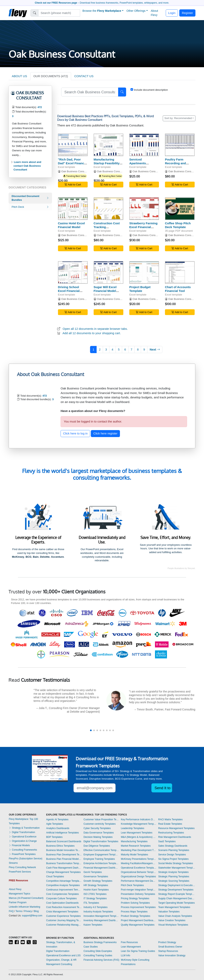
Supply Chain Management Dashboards (177, 898)
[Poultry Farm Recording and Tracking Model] (180, 145)
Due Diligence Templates (97, 846)
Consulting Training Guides (98, 955)
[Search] (59, 13)
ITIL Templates (91, 903)
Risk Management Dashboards (175, 837)
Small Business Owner (170, 947)
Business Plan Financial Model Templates (64, 859)
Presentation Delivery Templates (138, 894)
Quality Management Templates (138, 925)
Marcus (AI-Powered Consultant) (26, 898)
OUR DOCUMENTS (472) (51, 76)
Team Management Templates (174, 907)
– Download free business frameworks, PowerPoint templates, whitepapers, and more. (102, 3)
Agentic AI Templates (57, 819)
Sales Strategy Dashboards (173, 846)
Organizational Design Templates (138, 877)
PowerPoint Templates (22, 854)
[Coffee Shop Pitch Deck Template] (180, 209)
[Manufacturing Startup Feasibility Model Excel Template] (108, 145)
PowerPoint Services (20, 872)
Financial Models (19, 845)
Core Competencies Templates (63, 894)
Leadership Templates (133, 828)
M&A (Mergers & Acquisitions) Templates (139, 837)
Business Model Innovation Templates (64, 850)
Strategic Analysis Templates (173, 872)
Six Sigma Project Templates (173, 859)
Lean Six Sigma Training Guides (138, 951)
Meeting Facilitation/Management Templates (139, 863)
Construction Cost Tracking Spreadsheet (107, 227)
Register (187, 13)
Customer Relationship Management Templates (64, 925)
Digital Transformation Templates (101, 841)
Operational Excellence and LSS (63, 955)
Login (172, 13)
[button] (91, 730)
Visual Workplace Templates (173, 925)
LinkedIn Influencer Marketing (24, 907)
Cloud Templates (55, 877)
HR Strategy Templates (96, 885)
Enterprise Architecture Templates (101, 863)
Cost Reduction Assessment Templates (64, 907)
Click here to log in (75, 433)
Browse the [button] (102, 11)
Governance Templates (96, 877)
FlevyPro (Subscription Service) (25, 859)
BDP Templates (54, 837)
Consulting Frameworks (23, 850)
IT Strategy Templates (95, 898)
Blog (36, 911)
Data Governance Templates (99, 833)
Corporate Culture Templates (61, 898)
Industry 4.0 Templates (96, 907)
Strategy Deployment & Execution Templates (177, 885)
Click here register (105, 433)
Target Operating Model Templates (176, 903)
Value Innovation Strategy (172, 955)
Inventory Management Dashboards (101, 920)
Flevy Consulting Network (22, 867)
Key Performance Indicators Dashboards (139, 819)
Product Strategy (167, 942)
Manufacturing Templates (134, 841)
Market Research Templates (136, 846)
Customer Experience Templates (63, 916)
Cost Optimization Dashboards (62, 903)
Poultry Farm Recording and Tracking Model (176, 163)
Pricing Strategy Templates (135, 898)
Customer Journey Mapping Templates (64, 920)
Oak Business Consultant (76, 171)
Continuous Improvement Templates (64, 890)
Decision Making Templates (98, 837)
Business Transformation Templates (64, 863)
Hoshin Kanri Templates (96, 890)
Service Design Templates (172, 855)
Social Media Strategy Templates (176, 863)
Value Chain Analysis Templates (175, 916)
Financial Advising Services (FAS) (101, 960)
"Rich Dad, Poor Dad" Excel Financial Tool (73, 163)
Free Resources (129, 942)
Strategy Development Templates (176, 890)
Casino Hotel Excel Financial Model (71, 225)
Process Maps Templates (134, 912)
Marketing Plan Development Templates (139, 850)
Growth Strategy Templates (98, 881)
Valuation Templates (169, 912)
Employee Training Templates (99, 859)
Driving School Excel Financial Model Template (69, 291)
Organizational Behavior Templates (139, 872)
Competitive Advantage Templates (64, 881)
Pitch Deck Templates (132, 885)
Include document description (151, 90)
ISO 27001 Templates (95, 894)
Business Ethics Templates (60, 846)
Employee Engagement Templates (101, 855)
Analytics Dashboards (58, 828)
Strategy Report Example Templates (177, 894)
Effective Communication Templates (101, 850)
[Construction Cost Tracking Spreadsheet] (108, 209)
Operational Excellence (23, 837)
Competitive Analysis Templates (63, 885)
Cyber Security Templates (97, 828)
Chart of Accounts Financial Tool (178, 289)
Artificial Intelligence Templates (63, 833)
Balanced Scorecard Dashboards (64, 841)
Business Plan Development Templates (64, 855)
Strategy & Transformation (24, 828)
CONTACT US (84, 76)
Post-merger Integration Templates (139, 890)
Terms (19, 911)
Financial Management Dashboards (101, 868)
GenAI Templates (93, 872)
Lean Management (131, 947)
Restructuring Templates (171, 833)
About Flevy (154, 13)
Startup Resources (168, 951)
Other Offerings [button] (136, 11)
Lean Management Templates (137, 833)
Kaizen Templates (93, 925)
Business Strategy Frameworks (100, 942)
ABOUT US (19, 76)
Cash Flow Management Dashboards (64, 868)
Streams (13, 863)
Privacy (28, 911)
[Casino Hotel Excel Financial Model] (73, 209)
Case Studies (91, 947)
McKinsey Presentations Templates (139, 859)
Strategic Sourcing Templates (174, 881)
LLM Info (126, 955)
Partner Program (18, 902)
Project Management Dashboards (139, 920)
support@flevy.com (32, 916)
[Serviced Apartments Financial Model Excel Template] (144, 145)
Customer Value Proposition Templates (101, 819)
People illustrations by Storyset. (181, 568)
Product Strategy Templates (136, 916)
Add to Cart (73, 185)
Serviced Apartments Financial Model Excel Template (141, 165)
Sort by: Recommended (178, 118)
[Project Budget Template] (144, 272)
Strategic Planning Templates (174, 877)
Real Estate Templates (170, 824)
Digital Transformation (22, 832)
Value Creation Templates (172, 920)
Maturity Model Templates (135, 855)
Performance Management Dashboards (139, 881)
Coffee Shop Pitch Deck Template (178, 225)
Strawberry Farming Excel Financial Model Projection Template (143, 229)
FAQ (11, 911)
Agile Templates (55, 824)
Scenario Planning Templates (174, 850)
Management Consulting (59, 964)
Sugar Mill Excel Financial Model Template (105, 291)
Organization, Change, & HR (61, 960)
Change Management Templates (63, 872)
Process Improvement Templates (138, 907)
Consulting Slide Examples (98, 951)
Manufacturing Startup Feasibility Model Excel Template (107, 165)
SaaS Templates (167, 841)
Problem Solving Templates (135, 903)
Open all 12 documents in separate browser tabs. (95, 329)
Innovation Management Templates (101, 916)
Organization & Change (23, 841)
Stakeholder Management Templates (177, 868)
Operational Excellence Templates (139, 868)
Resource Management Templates (176, 828)
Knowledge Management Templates (139, 824)
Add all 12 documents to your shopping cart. (92, 333)
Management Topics (19, 894)
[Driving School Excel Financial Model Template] (73, 272)
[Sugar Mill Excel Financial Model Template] (108, 272)
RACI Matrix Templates (170, 819)
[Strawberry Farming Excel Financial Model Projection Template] (144, 209)
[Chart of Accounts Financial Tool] (180, 272)
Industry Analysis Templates (98, 912)
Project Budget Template (140, 289)
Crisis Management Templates (62, 912)
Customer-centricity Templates (100, 824)
